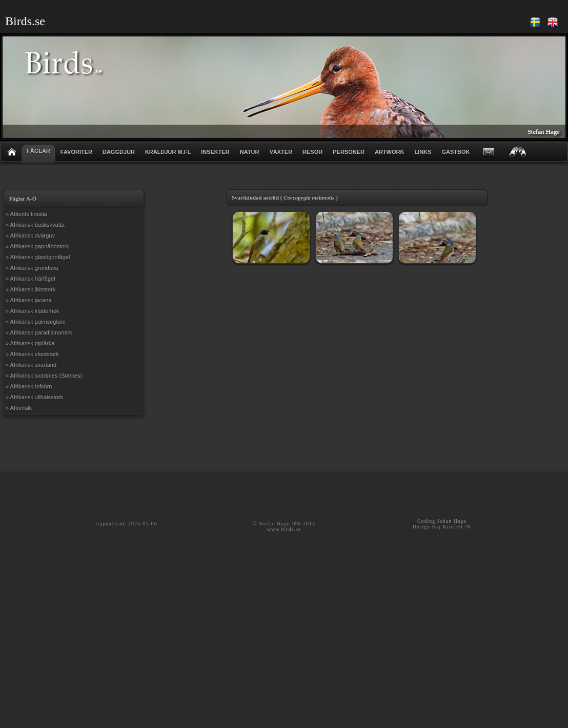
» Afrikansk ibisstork (31, 289)
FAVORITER (76, 152)
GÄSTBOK (455, 152)
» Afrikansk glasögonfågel (38, 257)
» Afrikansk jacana (28, 300)
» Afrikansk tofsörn (29, 386)
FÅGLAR (38, 151)
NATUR (250, 152)
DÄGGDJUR (119, 152)
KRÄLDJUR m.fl (168, 152)
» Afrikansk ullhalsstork (34, 397)
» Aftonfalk (19, 408)
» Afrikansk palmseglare (36, 322)
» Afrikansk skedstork (32, 354)
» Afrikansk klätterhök (33, 311)
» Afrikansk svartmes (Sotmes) (44, 376)
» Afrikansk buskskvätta (35, 225)
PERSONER (349, 152)
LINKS (423, 152)
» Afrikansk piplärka (30, 343)
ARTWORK (389, 152)
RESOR (312, 152)
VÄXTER (281, 152)
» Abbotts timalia (26, 214)
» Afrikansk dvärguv (30, 235)
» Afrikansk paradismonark (39, 332)
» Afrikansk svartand (31, 365)
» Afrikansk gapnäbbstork (37, 246)
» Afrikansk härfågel (31, 279)
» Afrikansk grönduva (32, 268)
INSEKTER (215, 152)
